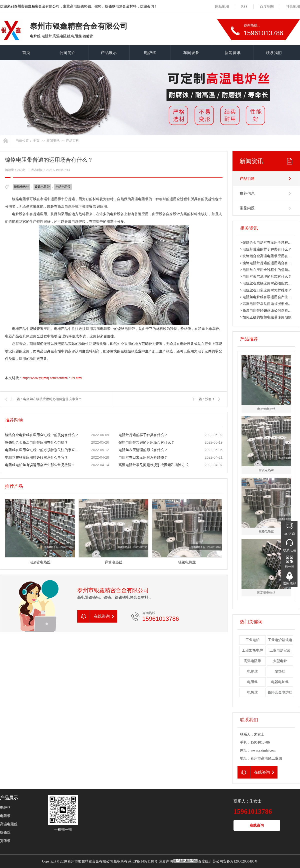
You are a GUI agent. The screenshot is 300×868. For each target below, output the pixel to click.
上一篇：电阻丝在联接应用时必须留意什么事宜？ (46, 399)
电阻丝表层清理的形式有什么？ (143, 450)
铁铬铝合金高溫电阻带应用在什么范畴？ (36, 442)
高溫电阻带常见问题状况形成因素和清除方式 (153, 465)
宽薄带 (5, 841)
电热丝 (252, 692)
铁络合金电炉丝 (280, 692)
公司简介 (67, 53)
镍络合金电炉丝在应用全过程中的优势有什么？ (42, 435)
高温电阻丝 (9, 824)
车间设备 (191, 53)
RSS (244, 7)
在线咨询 (257, 825)
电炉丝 (150, 53)
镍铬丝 (5, 832)
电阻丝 (252, 682)
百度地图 (267, 7)
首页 (26, 53)
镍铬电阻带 (42, 187)
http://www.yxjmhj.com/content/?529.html (52, 378)
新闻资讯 (232, 53)
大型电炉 (280, 661)
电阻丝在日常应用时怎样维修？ (143, 457)
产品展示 (109, 53)
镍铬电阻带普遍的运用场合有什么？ (146, 442)
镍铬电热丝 (21, 187)
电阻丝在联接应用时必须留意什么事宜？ (36, 457)
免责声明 (166, 861)
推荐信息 (247, 193)
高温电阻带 (252, 661)
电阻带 (5, 816)
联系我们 (274, 53)
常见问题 (247, 208)
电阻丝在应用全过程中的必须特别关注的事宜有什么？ (43, 450)
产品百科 (72, 141)
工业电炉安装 (280, 650)
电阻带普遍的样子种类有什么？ (143, 435)
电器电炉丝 (280, 682)
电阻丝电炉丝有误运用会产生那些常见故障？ (40, 465)
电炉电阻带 (63, 187)
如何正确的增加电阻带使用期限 (267, 317)
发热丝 (280, 671)
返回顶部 (289, 583)
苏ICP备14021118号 (143, 861)
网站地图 (222, 7)
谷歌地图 (293, 7)
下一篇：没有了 (204, 399)
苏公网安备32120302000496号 (235, 861)
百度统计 (205, 861)
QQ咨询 (289, 534)
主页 (36, 141)
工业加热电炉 (252, 650)
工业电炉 (252, 640)
